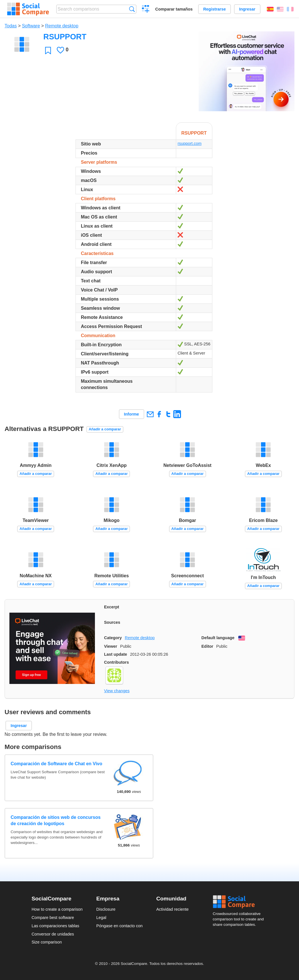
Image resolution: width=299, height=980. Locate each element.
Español (270, 9)
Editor (208, 646)
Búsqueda (132, 9)
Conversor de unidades (53, 934)
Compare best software (53, 918)
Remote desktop (62, 26)
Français (290, 9)
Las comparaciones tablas (55, 926)
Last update (116, 654)
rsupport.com (190, 143)
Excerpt (112, 607)
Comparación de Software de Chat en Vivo (56, 764)
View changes (117, 691)
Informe (132, 414)
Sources (112, 622)
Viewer (111, 646)
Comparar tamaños (174, 9)
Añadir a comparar (105, 429)
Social (240, 902)
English (280, 9)
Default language (218, 638)
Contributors (116, 662)
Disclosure (106, 909)
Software (31, 26)
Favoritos (48, 50)
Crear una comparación (146, 10)
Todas (11, 26)
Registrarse (214, 9)
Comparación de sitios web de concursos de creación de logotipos (56, 820)
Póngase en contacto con (119, 926)
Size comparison (47, 942)
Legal (101, 918)
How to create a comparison (57, 909)
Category (113, 638)
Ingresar (247, 9)
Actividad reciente (172, 909)
